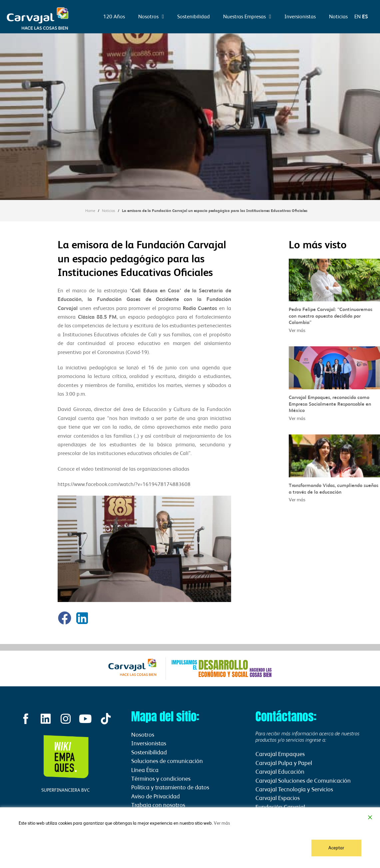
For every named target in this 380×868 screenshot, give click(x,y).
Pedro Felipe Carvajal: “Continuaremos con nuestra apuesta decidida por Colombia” (331, 316)
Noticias (338, 16)
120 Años (114, 16)
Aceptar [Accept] (337, 848)
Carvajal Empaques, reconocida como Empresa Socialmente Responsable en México (330, 404)
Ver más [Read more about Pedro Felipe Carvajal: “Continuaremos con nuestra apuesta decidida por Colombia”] (297, 330)
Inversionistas (300, 16)
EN (358, 16)
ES (365, 16)
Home (90, 211)
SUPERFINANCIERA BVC (65, 790)
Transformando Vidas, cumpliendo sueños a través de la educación (334, 488)
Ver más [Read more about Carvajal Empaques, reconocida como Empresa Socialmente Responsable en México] (297, 418)
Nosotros (151, 17)
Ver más (222, 823)
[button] (65, 618)
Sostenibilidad (193, 16)
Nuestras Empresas (247, 17)
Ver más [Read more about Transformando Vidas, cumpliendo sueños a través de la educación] (297, 499)
